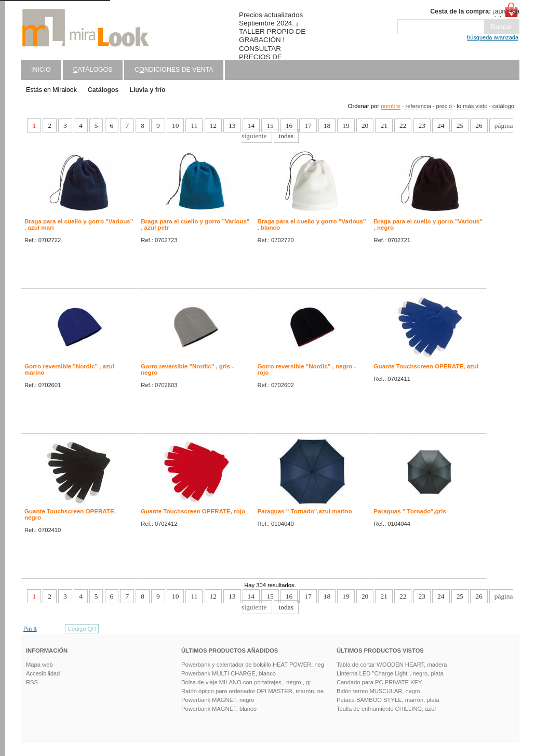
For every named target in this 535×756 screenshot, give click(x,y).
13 (232, 125)
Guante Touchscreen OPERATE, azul (426, 366)
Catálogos (103, 90)
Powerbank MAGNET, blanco (219, 709)
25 (460, 125)
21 (384, 125)
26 (479, 125)
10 (175, 125)
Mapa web (39, 665)
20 (365, 125)
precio (444, 106)
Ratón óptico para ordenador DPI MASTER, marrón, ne (252, 691)
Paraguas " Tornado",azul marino (305, 511)
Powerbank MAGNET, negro (218, 700)
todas (286, 136)
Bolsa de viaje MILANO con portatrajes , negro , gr (246, 682)
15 (270, 125)
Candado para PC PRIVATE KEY (379, 682)
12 (213, 125)
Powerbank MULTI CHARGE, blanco (229, 673)
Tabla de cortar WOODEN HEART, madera (392, 665)
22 (403, 125)
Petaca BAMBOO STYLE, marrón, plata (388, 700)
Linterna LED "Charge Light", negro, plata (390, 673)
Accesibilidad (43, 673)
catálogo (503, 106)
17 (308, 125)
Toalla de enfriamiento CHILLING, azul (386, 709)
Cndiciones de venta (174, 70)
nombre (391, 106)
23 (422, 125)
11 (194, 125)
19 (346, 125)
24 (441, 125)
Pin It (30, 629)
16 (289, 125)
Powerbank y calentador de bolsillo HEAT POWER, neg (253, 665)
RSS (32, 682)
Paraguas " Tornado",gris (410, 511)
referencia (418, 106)
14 (251, 125)
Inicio (41, 70)
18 (327, 125)
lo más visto (472, 106)
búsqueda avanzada (493, 37)
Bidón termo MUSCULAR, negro (378, 691)
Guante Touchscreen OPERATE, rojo (193, 511)
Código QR (82, 629)
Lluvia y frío (147, 90)
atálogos (93, 70)
